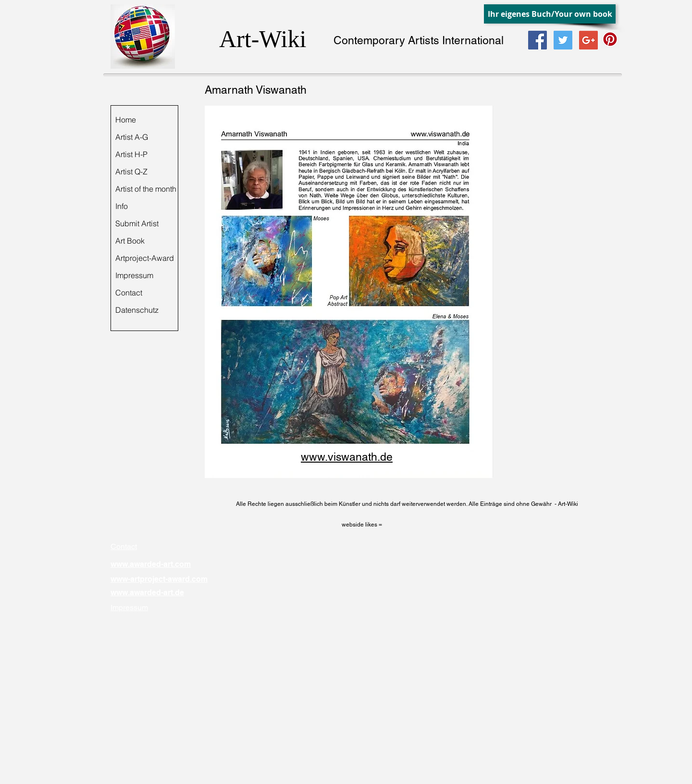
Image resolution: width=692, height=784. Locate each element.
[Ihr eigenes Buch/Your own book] (550, 14)
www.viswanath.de (347, 457)
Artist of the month (146, 189)
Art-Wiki (263, 39)
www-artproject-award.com (159, 579)
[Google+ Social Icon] (588, 40)
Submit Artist (137, 223)
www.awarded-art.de (147, 593)
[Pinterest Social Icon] (610, 39)
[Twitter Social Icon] (563, 40)
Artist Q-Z (131, 171)
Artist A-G (132, 137)
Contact (129, 293)
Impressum (134, 275)
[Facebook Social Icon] (538, 40)
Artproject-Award (145, 258)
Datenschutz (137, 310)
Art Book (130, 241)
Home (126, 120)
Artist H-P (131, 154)
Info (122, 206)
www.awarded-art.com (151, 564)
